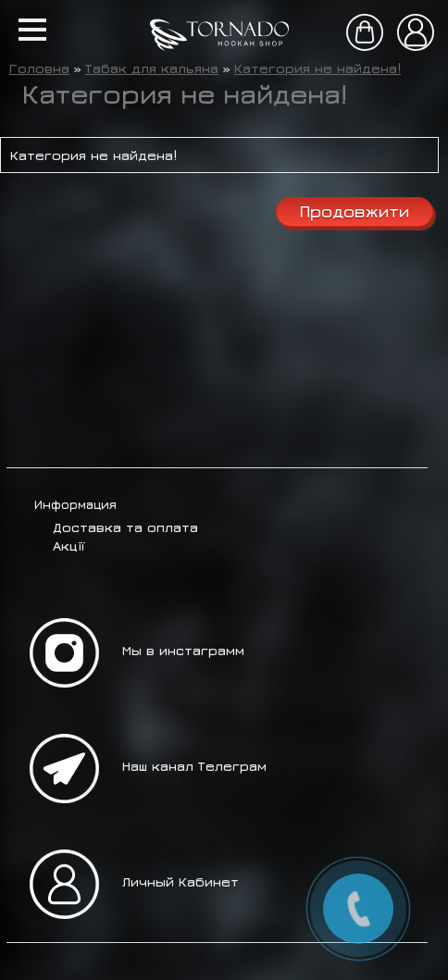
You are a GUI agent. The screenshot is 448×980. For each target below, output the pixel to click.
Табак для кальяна (152, 68)
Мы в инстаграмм (183, 650)
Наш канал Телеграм (194, 766)
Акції (68, 546)
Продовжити (355, 211)
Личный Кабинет (180, 881)
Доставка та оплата (125, 527)
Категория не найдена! (317, 68)
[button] (32, 30)
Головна (39, 68)
